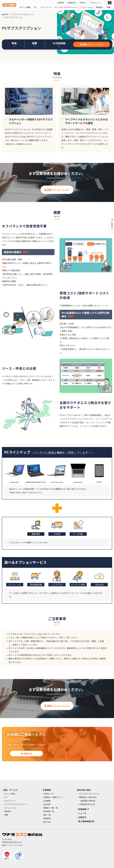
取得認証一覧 (49, 811)
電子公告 (47, 822)
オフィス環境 (25, 7)
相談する (26, 753)
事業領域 (47, 818)
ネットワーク (46, 7)
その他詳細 (59, 44)
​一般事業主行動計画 (87, 801)
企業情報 (61, 3)
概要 (35, 44)
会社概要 (47, 801)
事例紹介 (100, 7)
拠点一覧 (47, 815)
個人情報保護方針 (86, 821)
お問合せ (83, 3)
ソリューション (87, 7)
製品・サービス (11, 790)
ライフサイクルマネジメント (66, 7)
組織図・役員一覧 (51, 808)
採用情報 (72, 3)
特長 (14, 44)
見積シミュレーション (92, 44)
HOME (5, 14)
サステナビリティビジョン (90, 794)
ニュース (82, 813)
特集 (108, 7)
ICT (36, 7)
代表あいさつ (49, 794)
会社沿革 (47, 804)
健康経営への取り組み (88, 797)
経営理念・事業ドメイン (53, 797)
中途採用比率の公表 (87, 804)
